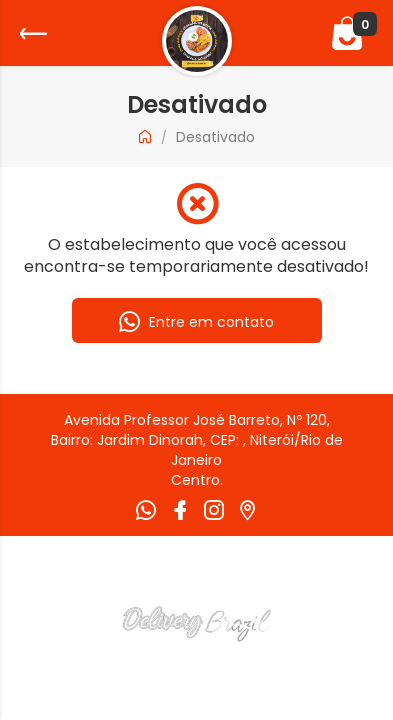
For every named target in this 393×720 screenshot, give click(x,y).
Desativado (215, 137)
